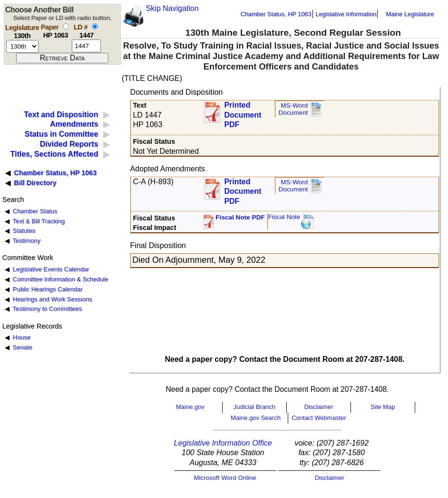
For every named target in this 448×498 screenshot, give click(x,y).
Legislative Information (346, 14)
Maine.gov (190, 407)
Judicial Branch (254, 407)
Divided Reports (69, 144)
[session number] (22, 46)
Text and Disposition (61, 115)
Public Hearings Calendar (48, 289)
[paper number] (55, 46)
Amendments (74, 124)
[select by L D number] (95, 26)
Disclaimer (319, 407)
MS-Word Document (293, 109)
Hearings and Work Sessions (53, 299)
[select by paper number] (66, 26)
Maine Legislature (410, 14)
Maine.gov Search (256, 418)
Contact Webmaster (319, 418)
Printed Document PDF (243, 112)
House (22, 337)
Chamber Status (35, 211)
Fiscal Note (284, 217)
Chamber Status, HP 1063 (276, 14)
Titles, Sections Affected (54, 154)
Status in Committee (62, 134)
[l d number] (86, 46)
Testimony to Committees (47, 309)
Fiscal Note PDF (240, 217)
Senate (23, 347)
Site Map (383, 407)
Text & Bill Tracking (39, 221)
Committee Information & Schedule (61, 279)
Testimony (27, 241)
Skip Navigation (172, 8)
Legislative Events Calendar (51, 269)
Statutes (24, 231)
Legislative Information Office (223, 443)
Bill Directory (35, 183)
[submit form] (62, 58)
